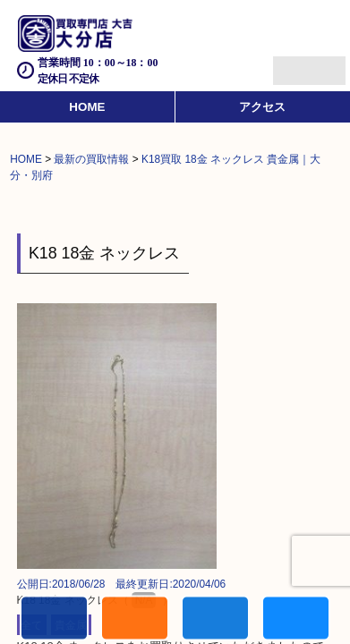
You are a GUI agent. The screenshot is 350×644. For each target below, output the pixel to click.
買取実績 (296, 619)
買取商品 (215, 619)
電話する (54, 619)
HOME (87, 107)
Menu (290, 63)
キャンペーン (135, 619)
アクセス (262, 107)
